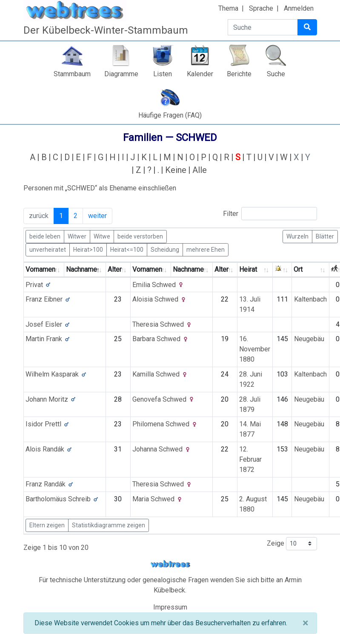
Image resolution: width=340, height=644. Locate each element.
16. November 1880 (255, 349)
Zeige (292, 544)
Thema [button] (228, 8)
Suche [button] (276, 74)
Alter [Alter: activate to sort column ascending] (115, 269)
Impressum (170, 607)
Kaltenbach (310, 299)
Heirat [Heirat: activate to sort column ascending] (248, 269)
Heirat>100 (88, 249)
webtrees (170, 564)
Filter (270, 214)
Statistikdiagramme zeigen (109, 525)
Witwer (77, 236)
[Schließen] (305, 623)
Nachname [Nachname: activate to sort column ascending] (188, 269)
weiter (97, 216)
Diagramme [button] (121, 74)
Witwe (102, 236)
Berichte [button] (239, 74)
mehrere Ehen (206, 249)
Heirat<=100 (127, 249)
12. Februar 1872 (250, 459)
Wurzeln (297, 236)
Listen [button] (163, 74)
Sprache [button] (261, 8)
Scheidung (165, 249)
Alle (200, 170)
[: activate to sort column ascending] (282, 270)
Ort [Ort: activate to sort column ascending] (298, 269)
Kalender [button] (200, 74)
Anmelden (299, 8)
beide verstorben (140, 236)
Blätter (325, 236)
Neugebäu (309, 339)
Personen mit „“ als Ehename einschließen (100, 188)
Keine (176, 170)
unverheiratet (48, 249)
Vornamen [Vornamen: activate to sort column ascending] (40, 269)
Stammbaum (72, 74)
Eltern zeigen (47, 525)
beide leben (45, 236)
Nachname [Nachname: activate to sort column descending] (81, 269)
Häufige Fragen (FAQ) (170, 115)
